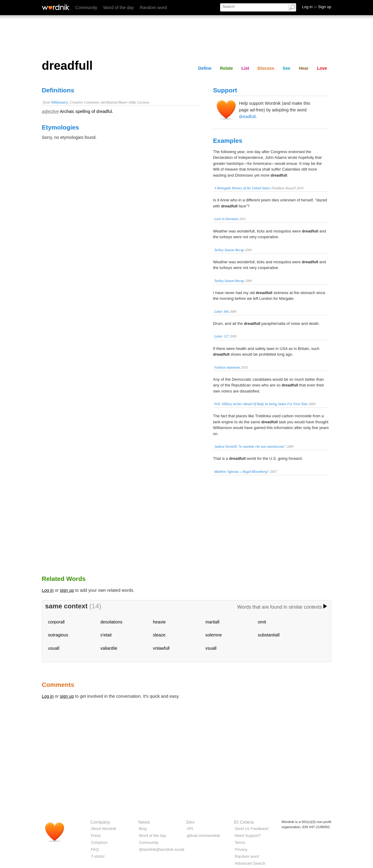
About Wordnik (104, 829)
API (190, 829)
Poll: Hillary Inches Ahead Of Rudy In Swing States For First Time (261, 404)
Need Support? (248, 836)
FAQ (95, 849)
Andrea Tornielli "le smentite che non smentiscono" (250, 447)
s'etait (106, 635)
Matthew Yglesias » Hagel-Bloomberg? (242, 472)
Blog (143, 829)
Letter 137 (222, 336)
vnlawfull (161, 648)
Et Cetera (244, 822)
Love (322, 68)
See (286, 68)
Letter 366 (222, 312)
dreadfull (247, 117)
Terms (240, 842)
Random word (153, 8)
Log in (48, 590)
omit (262, 622)
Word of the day (118, 8)
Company (100, 822)
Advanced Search (250, 863)
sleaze (159, 635)
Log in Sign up (317, 7)
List (245, 68)
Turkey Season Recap (229, 250)
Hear (304, 68)
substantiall (269, 635)
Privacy (241, 849)
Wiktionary (59, 102)
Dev (190, 822)
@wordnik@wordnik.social (162, 849)
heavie (159, 622)
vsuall (211, 648)
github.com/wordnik (204, 836)
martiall (212, 622)
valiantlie (109, 648)
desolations (111, 622)
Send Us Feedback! (252, 829)
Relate (226, 68)
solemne (213, 635)
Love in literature (226, 219)
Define (205, 68)
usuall (54, 648)
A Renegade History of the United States (242, 188)
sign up (67, 590)
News (144, 822)
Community (86, 8)
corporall (56, 622)
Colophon (99, 842)
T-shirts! (98, 856)
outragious (58, 635)
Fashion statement (227, 367)
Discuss (266, 68)
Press (96, 836)
